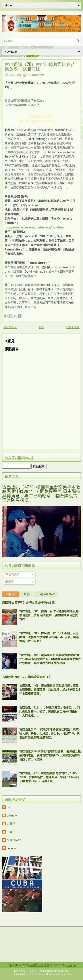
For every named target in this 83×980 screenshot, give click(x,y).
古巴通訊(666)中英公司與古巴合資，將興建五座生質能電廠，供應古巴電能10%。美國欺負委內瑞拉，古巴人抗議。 (50, 755)
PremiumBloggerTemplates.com (27, 974)
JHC (9, 807)
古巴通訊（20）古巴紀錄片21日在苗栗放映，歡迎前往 (40, 66)
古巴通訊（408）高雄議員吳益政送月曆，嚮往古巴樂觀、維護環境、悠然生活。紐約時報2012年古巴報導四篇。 (50, 690)
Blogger (72, 965)
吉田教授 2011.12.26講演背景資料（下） (28, 677)
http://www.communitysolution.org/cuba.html (35, 227)
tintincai (12, 848)
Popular (11, 594)
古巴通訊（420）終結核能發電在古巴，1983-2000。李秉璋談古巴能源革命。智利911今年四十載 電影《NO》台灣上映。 (49, 777)
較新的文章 (10, 327)
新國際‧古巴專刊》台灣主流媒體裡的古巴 (28, 603)
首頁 (42, 327)
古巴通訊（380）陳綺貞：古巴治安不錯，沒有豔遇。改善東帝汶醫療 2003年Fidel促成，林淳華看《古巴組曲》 (49, 637)
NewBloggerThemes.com (59, 974)
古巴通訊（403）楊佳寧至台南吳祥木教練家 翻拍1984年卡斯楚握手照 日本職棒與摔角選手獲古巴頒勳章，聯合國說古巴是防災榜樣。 (41, 493)
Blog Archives (46, 594)
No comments (36, 75)
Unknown (13, 815)
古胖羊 (11, 824)
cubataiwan (14, 840)
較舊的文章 (73, 327)
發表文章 (12, 574)
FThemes (31, 971)
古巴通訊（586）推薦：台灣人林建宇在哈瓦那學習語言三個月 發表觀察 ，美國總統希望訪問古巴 (49, 615)
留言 (9, 582)
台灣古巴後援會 (39, 965)
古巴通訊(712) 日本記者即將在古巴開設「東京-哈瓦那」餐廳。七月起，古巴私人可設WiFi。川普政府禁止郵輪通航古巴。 (49, 733)
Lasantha (63, 971)
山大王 (11, 832)
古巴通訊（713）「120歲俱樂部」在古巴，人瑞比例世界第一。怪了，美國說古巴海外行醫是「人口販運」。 (50, 711)
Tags (27, 594)
